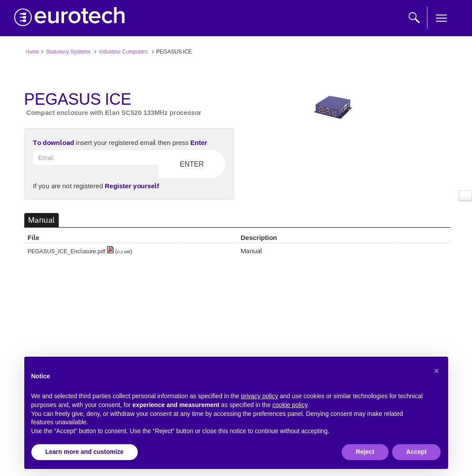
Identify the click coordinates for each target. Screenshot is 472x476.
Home (32, 51)
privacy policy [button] (260, 396)
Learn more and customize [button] (85, 452)
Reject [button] (365, 452)
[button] (437, 371)
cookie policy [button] (290, 405)
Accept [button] (417, 452)
